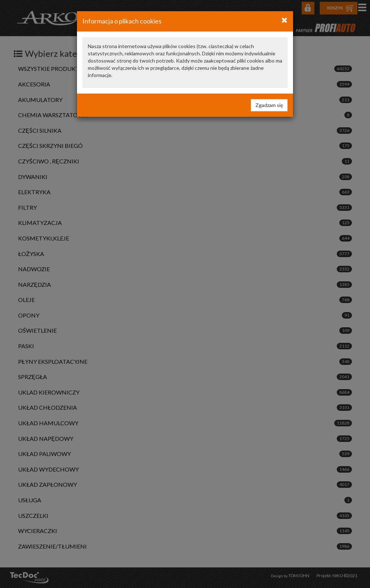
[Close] (285, 20)
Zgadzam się (269, 105)
